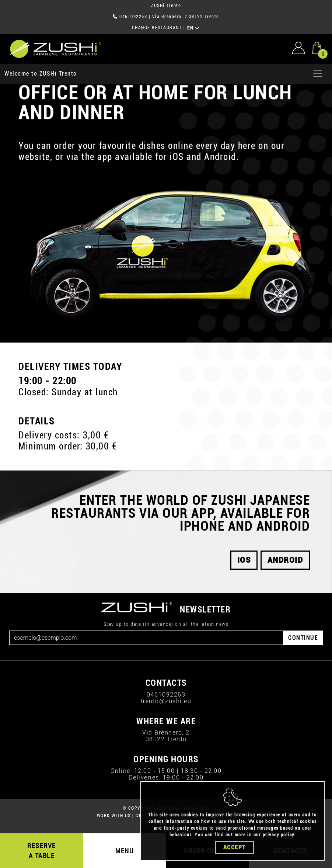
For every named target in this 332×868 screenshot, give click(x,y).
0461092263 (133, 17)
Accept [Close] (235, 848)
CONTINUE (303, 638)
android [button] (285, 560)
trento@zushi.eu (166, 701)
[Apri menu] (318, 74)
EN (194, 28)
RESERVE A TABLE (42, 851)
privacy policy (278, 836)
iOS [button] (244, 560)
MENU (125, 851)
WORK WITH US (114, 816)
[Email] (146, 638)
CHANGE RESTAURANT (157, 28)
